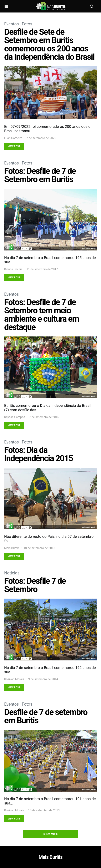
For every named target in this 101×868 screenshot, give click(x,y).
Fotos (27, 24)
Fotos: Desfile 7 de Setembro (35, 585)
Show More (50, 834)
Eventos (11, 24)
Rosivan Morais (14, 679)
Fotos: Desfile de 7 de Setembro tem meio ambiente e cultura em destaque (42, 315)
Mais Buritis (12, 548)
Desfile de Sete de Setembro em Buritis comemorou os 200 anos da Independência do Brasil (49, 44)
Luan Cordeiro (13, 138)
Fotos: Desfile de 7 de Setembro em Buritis (40, 175)
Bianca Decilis (13, 269)
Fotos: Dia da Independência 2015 (39, 454)
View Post (14, 146)
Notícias (12, 573)
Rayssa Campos (15, 417)
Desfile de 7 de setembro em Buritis (46, 716)
